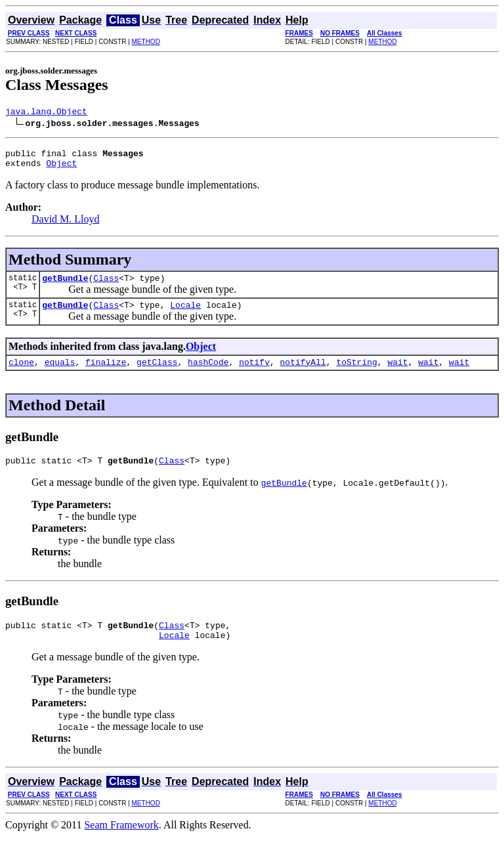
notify (254, 374)
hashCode (208, 374)
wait (397, 374)
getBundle (65, 286)
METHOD (146, 42)
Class (106, 286)
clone (21, 374)
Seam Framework (121, 843)
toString (356, 374)
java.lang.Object (46, 113)
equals (60, 374)
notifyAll (303, 374)
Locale (185, 314)
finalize (106, 374)
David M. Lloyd (66, 225)
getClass (157, 374)
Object (61, 169)
